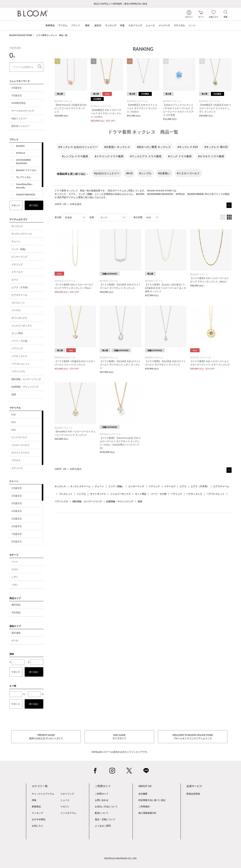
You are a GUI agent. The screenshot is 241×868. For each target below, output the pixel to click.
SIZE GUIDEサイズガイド (119, 737)
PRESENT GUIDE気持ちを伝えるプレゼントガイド (46, 737)
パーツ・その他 (19, 341)
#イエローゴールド (188, 173)
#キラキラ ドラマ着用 (211, 156)
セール (15, 640)
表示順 (58, 217)
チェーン (16, 241)
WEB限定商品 (19, 103)
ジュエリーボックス (22, 326)
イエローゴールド (21, 445)
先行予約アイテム (66, 197)
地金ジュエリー (19, 118)
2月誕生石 (17, 496)
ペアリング (17, 348)
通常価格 (16, 633)
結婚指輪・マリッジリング (25, 387)
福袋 (14, 394)
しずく (15, 577)
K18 (14, 415)
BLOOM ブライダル (26, 170)
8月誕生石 (17, 541)
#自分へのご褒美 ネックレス (154, 147)
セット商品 (17, 333)
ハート (15, 562)
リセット (16, 205)
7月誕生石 (17, 534)
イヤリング (17, 264)
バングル (16, 310)
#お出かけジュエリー (107, 173)
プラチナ (16, 460)
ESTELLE (21, 153)
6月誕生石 (17, 526)
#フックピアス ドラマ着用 (146, 156)
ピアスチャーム (19, 295)
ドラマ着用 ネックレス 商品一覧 (52, 35)
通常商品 (16, 605)
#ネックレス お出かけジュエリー (78, 147)
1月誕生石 (17, 488)
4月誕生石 (17, 88)
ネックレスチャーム (22, 234)
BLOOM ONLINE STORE (21, 35)
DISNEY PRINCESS (26, 194)
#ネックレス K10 (188, 147)
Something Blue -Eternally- (25, 186)
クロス (15, 569)
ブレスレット (18, 303)
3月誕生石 (17, 503)
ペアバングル (18, 371)
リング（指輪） (19, 249)
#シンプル (145, 173)
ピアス (15, 280)
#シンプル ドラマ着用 (75, 156)
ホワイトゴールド (21, 453)
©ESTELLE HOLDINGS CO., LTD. (120, 858)
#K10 (129, 173)
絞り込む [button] (34, 205)
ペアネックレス (19, 356)
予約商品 (16, 612)
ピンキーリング (19, 257)
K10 (14, 430)
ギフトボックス (19, 318)
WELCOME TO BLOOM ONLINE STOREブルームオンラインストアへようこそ (193, 737)
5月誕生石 (17, 95)
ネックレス (17, 226)
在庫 (92, 217)
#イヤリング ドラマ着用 (109, 156)
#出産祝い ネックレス (117, 147)
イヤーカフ (17, 272)
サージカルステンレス (23, 111)
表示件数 (138, 217)
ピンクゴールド (19, 437)
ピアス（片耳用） (21, 287)
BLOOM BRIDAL (196, 194)
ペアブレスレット (21, 364)
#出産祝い (164, 173)
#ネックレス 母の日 (216, 147)
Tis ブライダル (24, 177)
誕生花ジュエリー (21, 126)
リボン (15, 585)
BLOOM (20, 146)
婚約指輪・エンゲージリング (26, 379)
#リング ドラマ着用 (180, 156)
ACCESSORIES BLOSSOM (24, 162)
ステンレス (17, 468)
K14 (14, 422)
